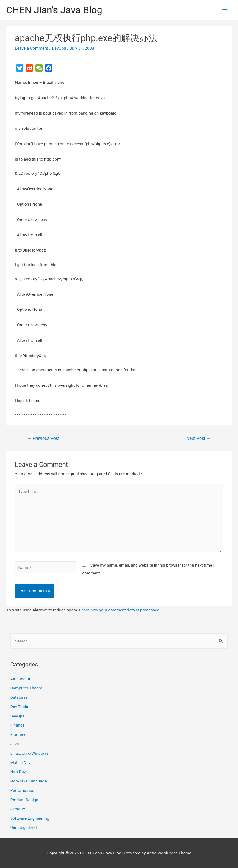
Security (18, 809)
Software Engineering (30, 818)
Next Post (199, 438)
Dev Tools (19, 707)
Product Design (24, 800)
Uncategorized (24, 827)
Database (19, 697)
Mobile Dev (20, 762)
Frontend (18, 734)
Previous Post (43, 438)
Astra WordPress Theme (169, 853)
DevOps (59, 48)
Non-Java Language (29, 781)
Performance (22, 790)
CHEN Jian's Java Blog (54, 10)
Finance (18, 725)
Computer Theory (26, 688)
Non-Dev (18, 772)
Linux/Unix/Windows (29, 753)
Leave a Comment (31, 48)
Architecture (21, 679)
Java (15, 744)
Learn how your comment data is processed (119, 610)
